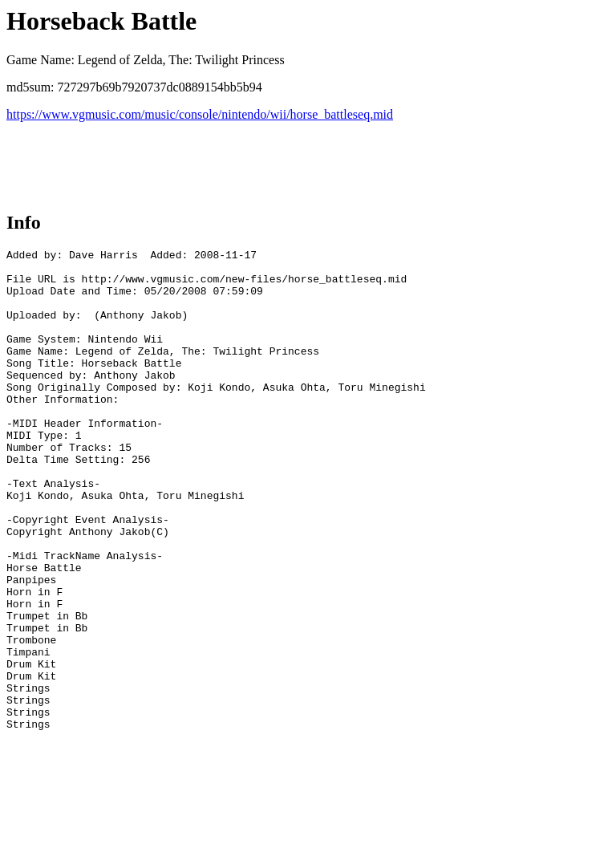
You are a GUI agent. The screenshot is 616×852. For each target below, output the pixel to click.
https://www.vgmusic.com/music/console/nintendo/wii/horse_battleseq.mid (200, 114)
